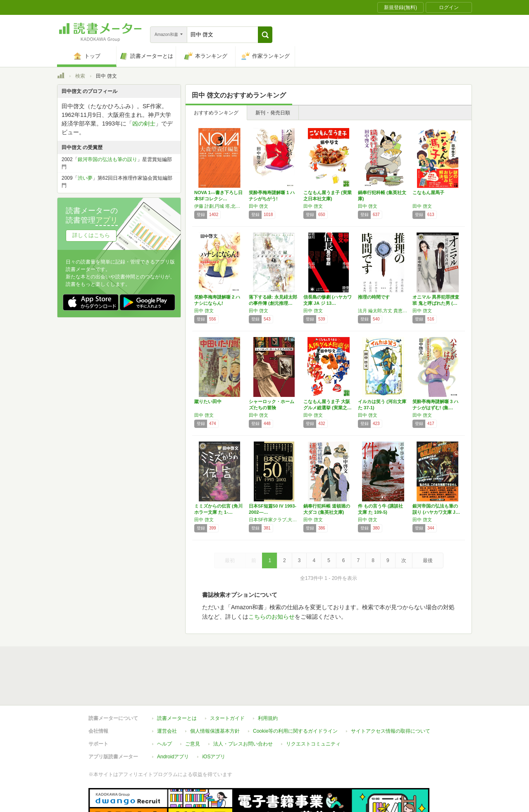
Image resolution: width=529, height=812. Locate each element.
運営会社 (167, 693)
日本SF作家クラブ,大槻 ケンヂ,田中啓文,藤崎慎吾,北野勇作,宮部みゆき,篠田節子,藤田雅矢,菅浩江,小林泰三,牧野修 (274, 520)
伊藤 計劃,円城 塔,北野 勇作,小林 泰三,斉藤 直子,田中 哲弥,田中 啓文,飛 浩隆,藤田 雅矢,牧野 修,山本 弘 (219, 206)
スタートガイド (227, 680)
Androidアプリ (173, 719)
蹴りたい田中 (208, 401)
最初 (230, 560)
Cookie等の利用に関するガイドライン (295, 693)
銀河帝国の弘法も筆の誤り (107, 159)
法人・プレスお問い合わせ (243, 706)
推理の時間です (374, 297)
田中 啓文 (259, 206)
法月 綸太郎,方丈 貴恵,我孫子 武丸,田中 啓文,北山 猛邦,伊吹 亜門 (383, 311)
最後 (428, 560)
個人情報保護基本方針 (215, 693)
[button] (265, 35)
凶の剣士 (144, 123)
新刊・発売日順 (273, 113)
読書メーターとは (177, 680)
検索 (80, 76)
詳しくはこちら (91, 235)
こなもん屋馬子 (428, 192)
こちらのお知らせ (272, 617)
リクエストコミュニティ (313, 706)
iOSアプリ (214, 719)
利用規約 (268, 680)
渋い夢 (85, 178)
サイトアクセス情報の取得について (391, 693)
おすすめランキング (216, 113)
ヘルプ (164, 706)
